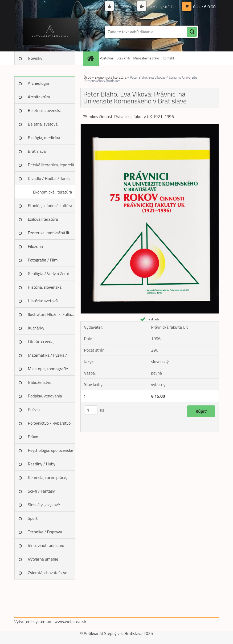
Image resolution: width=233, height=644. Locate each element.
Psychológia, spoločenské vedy (51, 452)
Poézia (34, 409)
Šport (33, 518)
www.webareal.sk (70, 621)
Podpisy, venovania (45, 396)
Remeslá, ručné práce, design (48, 479)
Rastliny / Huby (42, 464)
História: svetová (43, 301)
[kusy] (91, 410)
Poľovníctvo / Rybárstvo (49, 423)
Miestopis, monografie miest (48, 371)
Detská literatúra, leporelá (51, 165)
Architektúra (39, 97)
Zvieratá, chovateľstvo (48, 573)
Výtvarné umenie (43, 559)
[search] (192, 32)
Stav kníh (123, 58)
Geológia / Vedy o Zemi (48, 273)
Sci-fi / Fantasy (42, 491)
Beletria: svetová (43, 124)
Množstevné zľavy (146, 58)
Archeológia (38, 83)
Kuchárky (36, 328)
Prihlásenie (125, 7)
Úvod (88, 77)
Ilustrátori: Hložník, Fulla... (51, 314)
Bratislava (37, 151)
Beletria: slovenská (45, 110)
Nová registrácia (161, 7)
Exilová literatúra (43, 219)
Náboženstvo (40, 382)
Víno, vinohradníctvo (46, 545)
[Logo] (51, 32)
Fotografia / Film (43, 260)
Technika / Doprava (45, 532)
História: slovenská (45, 287)
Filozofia (36, 246)
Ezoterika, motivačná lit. (49, 233)
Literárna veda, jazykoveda (41, 343)
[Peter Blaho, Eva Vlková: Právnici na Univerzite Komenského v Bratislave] (150, 126)
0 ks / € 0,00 (204, 7)
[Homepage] (92, 58)
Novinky (35, 58)
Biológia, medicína (44, 138)
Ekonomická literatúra (53, 192)
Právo (33, 437)
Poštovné (107, 58)
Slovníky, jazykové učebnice (44, 506)
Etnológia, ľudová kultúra (50, 206)
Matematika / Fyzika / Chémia (48, 357)
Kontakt (168, 58)
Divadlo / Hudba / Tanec (49, 178)
